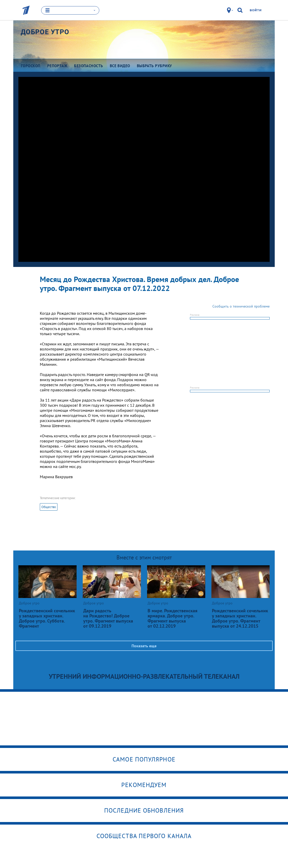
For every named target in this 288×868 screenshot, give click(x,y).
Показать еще (144, 646)
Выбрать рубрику (154, 66)
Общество (49, 507)
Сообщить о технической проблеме (241, 306)
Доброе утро (45, 32)
